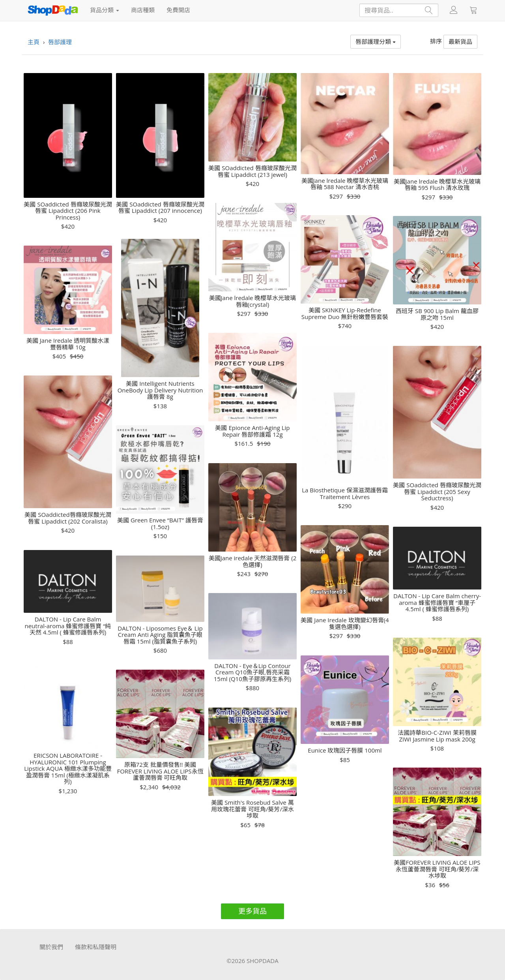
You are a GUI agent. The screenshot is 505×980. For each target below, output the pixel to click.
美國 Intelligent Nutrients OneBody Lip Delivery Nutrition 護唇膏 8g (160, 390)
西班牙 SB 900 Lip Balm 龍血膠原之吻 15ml (437, 314)
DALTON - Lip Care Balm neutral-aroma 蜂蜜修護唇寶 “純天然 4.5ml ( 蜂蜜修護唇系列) (68, 626)
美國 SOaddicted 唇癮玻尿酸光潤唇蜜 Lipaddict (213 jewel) (252, 171)
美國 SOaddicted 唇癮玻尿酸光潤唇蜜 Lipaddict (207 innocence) (160, 207)
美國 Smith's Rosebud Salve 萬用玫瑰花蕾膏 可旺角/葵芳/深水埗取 (252, 809)
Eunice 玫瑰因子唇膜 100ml (345, 750)
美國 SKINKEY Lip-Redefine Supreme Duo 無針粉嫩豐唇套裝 (345, 313)
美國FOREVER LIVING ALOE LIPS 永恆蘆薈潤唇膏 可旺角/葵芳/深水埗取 (437, 869)
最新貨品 (460, 41)
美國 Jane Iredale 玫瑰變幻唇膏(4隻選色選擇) (345, 623)
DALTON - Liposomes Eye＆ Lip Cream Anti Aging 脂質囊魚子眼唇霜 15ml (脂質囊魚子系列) (160, 635)
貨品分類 (105, 10)
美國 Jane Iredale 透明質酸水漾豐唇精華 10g (68, 344)
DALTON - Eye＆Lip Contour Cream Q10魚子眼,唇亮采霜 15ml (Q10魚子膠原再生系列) (252, 672)
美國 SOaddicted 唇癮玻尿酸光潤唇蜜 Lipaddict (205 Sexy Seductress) (437, 492)
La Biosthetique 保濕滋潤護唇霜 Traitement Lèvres (345, 493)
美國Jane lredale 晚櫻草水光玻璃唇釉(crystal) (253, 301)
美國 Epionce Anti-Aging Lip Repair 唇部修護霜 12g (252, 431)
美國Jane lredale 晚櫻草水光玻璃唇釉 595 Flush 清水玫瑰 (437, 185)
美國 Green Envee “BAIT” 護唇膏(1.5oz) (160, 523)
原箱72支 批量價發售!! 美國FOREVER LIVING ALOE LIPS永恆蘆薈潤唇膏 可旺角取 (160, 771)
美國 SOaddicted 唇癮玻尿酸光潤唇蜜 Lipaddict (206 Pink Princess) (68, 211)
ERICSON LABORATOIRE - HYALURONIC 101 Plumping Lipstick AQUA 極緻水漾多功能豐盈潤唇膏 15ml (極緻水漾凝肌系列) (68, 769)
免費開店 (178, 10)
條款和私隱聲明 (96, 947)
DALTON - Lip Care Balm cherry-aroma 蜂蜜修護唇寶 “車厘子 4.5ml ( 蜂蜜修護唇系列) (437, 603)
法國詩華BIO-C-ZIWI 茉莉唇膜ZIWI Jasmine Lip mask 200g (437, 736)
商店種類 (143, 10)
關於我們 (51, 947)
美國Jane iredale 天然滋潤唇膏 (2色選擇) (253, 561)
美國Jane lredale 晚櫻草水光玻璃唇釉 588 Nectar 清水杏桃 (345, 184)
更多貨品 (252, 911)
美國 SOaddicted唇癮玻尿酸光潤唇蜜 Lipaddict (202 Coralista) (68, 518)
